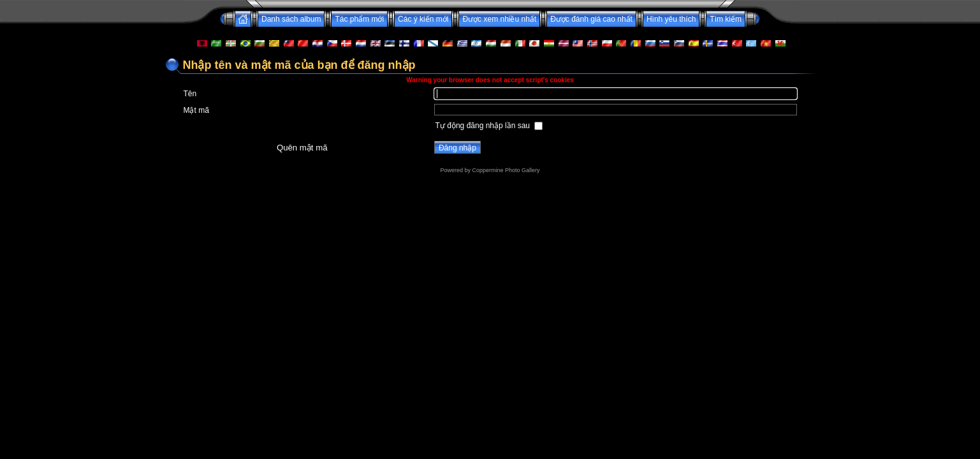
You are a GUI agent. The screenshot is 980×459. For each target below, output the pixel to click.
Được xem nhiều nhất (499, 19)
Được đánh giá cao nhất (591, 19)
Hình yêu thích (671, 19)
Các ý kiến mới (423, 19)
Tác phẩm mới (359, 19)
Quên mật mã (302, 148)
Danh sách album (291, 19)
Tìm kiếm (726, 19)
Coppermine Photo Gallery (506, 170)
